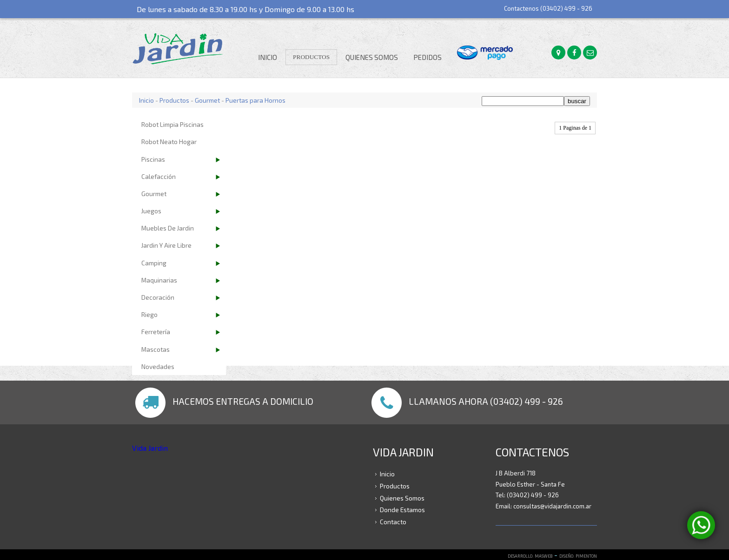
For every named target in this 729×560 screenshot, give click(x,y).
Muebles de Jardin (168, 228)
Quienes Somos (372, 57)
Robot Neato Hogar (169, 142)
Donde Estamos (402, 510)
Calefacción (159, 176)
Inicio (268, 57)
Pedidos (427, 57)
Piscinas (153, 159)
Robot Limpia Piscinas (172, 124)
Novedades (158, 366)
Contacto (393, 522)
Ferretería (156, 332)
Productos (311, 57)
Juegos (151, 211)
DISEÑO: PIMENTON (578, 556)
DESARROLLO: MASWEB (530, 556)
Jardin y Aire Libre (166, 245)
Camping (154, 263)
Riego (149, 314)
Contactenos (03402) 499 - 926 (548, 8)
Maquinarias (159, 280)
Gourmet (207, 100)
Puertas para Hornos (255, 100)
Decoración (158, 297)
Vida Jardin (150, 448)
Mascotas (156, 349)
